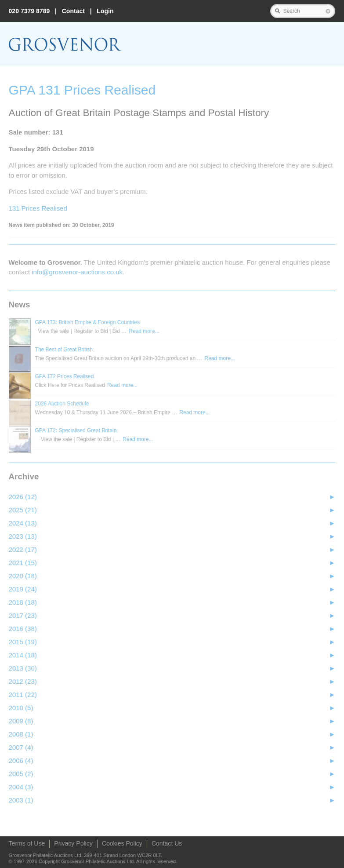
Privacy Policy (73, 843)
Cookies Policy (122, 843)
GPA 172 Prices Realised (65, 376)
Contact (73, 11)
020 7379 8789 (29, 11)
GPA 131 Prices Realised (82, 90)
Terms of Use (27, 843)
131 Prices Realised (38, 208)
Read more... (144, 331)
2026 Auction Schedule (62, 404)
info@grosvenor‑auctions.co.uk (77, 272)
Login (105, 11)
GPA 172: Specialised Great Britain (76, 430)
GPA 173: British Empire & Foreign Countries (88, 322)
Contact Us (167, 843)
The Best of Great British (64, 350)
